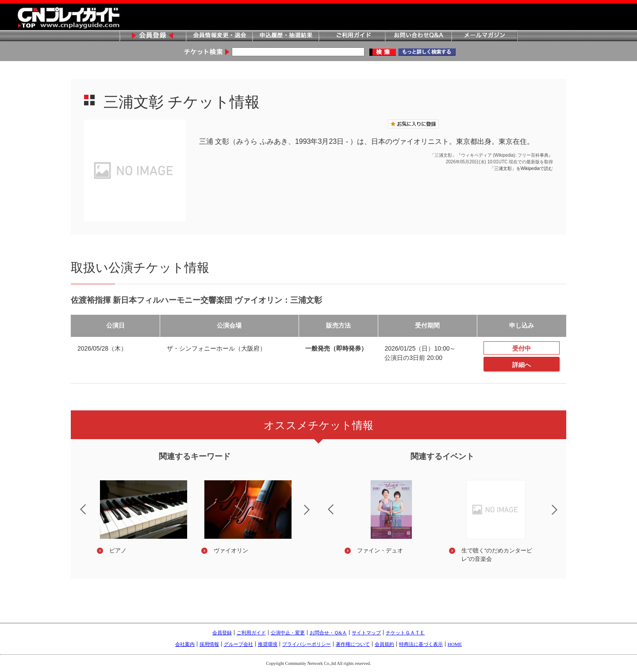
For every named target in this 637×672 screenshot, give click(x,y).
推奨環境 (268, 644)
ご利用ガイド (352, 36)
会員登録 (153, 36)
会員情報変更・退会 (219, 36)
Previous (76, 504)
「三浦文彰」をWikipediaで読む (521, 168)
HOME (455, 644)
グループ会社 (238, 644)
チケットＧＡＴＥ (405, 633)
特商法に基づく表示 (421, 644)
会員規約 (384, 644)
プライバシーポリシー (307, 644)
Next (314, 515)
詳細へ (522, 365)
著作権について (353, 644)
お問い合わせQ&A (418, 36)
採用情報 (209, 644)
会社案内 (185, 644)
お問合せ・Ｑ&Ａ (328, 633)
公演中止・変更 (288, 633)
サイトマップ (366, 633)
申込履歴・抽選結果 (285, 36)
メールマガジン (484, 36)
